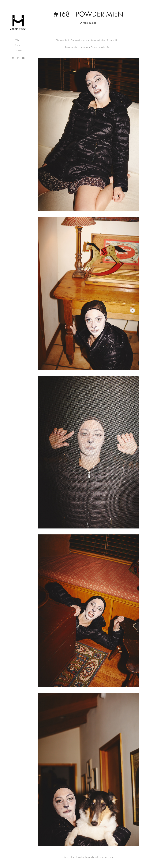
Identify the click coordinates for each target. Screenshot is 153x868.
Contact (18, 50)
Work (18, 40)
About (18, 45)
